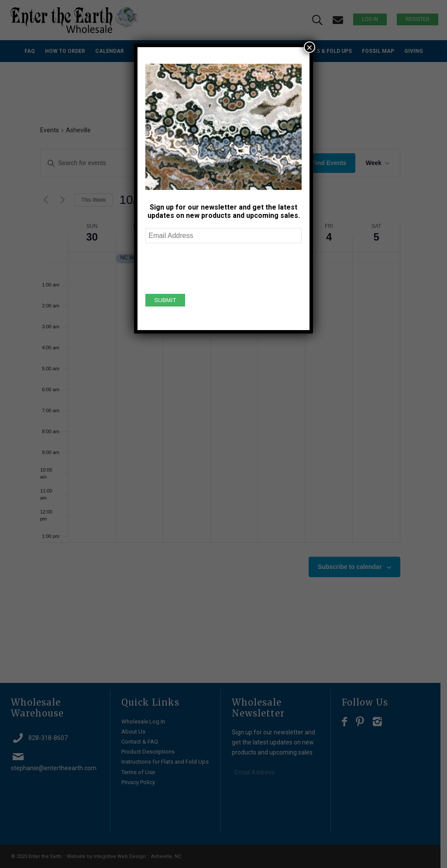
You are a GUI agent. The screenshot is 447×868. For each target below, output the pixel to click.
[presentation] (212, 267)
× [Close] (309, 47)
